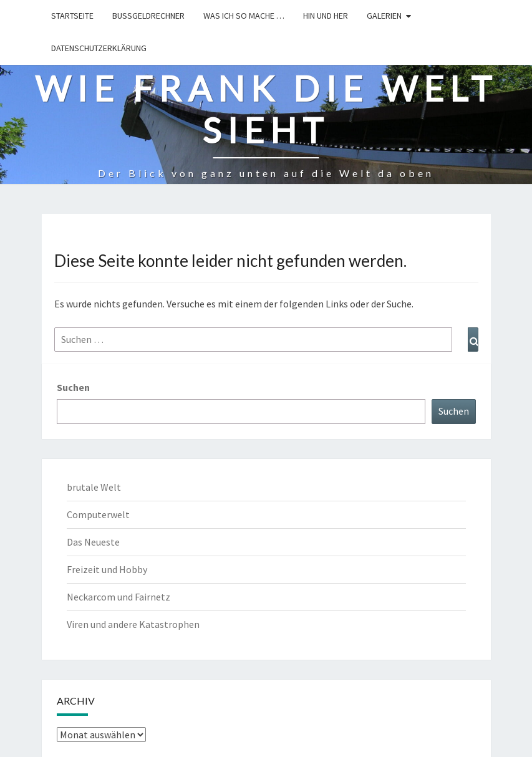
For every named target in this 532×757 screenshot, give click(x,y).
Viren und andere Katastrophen (133, 624)
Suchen (73, 387)
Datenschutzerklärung (99, 48)
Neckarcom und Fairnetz (118, 597)
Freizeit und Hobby (107, 569)
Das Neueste (93, 542)
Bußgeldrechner (148, 16)
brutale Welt (94, 487)
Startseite (72, 16)
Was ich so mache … (244, 16)
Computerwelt (98, 514)
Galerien (384, 16)
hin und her (326, 16)
